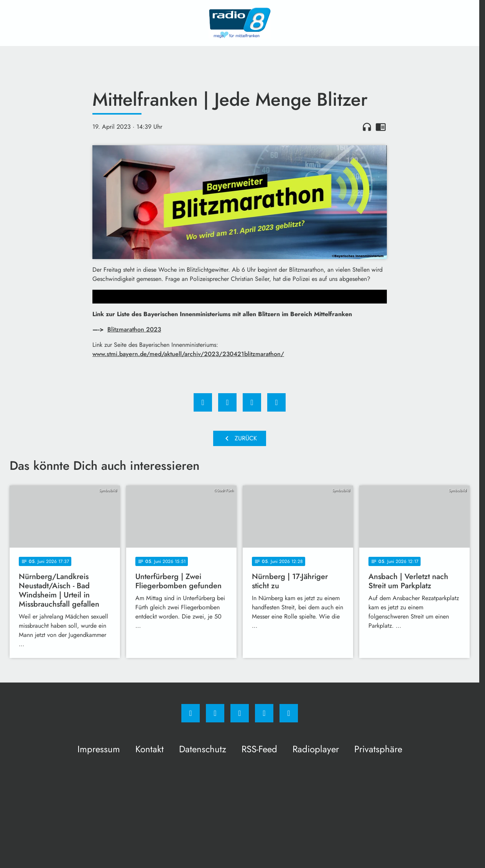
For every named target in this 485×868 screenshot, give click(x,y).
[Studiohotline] (264, 713)
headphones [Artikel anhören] (367, 127)
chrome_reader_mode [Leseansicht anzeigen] (381, 127)
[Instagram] (215, 713)
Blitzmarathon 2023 (134, 329)
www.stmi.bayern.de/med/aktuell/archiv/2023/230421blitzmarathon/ (188, 354)
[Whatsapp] (240, 713)
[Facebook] (191, 713)
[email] (289, 713)
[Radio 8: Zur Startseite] (240, 23)
